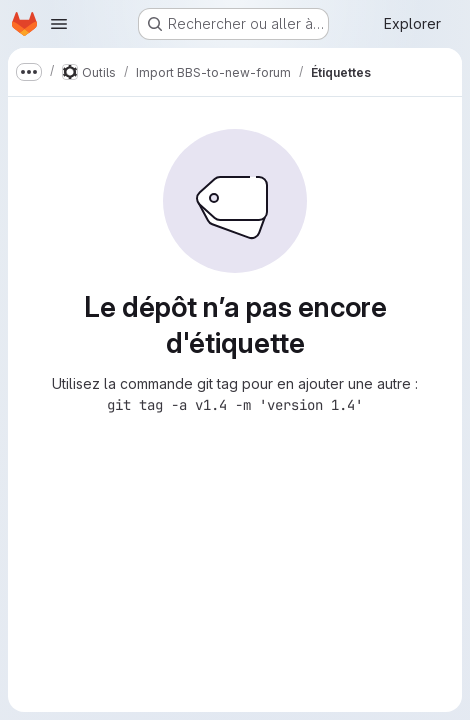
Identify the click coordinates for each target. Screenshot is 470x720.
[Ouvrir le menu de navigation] (59, 24)
